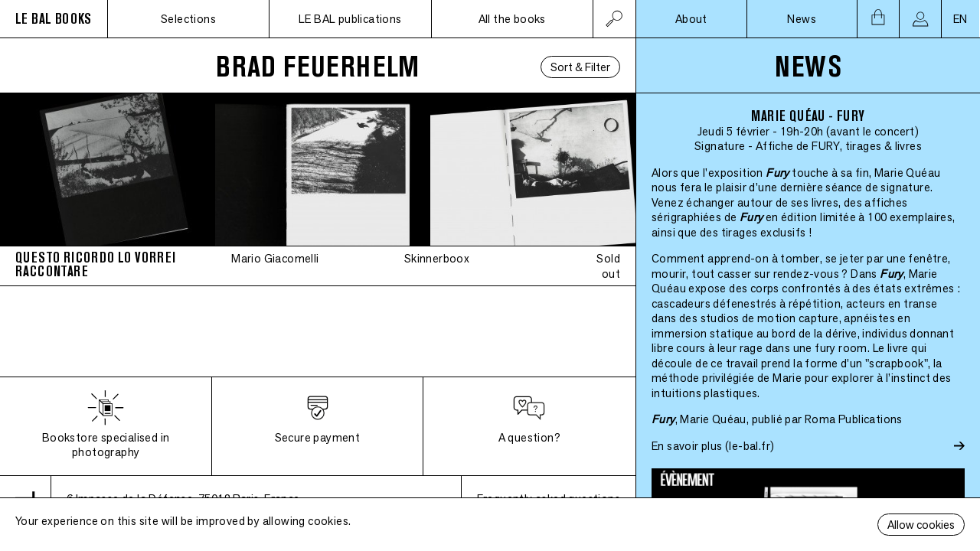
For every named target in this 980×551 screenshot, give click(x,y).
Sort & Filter (580, 67)
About (691, 19)
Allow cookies (921, 525)
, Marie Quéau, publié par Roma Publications (777, 419)
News (802, 19)
